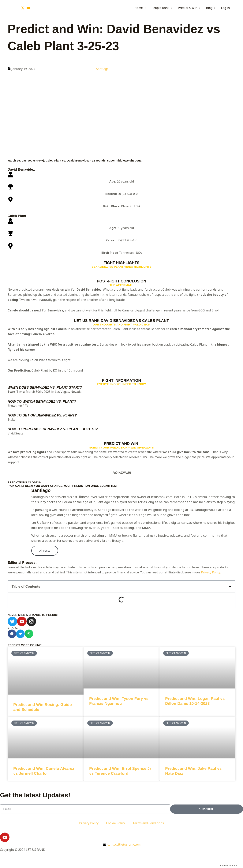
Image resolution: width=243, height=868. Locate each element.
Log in (225, 8)
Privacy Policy (89, 823)
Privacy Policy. (211, 572)
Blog (209, 8)
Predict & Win (188, 8)
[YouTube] (28, 8)
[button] (230, 587)
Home (139, 8)
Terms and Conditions (148, 823)
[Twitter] (23, 8)
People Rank (160, 8)
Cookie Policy (116, 823)
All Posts (45, 551)
